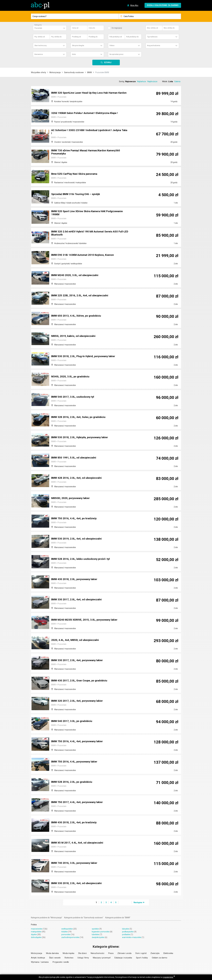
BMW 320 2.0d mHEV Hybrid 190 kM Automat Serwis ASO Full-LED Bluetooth (90, 233)
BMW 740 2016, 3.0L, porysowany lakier (76, 863)
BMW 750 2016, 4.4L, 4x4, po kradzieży (75, 519)
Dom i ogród (141, 953)
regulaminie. (168, 977)
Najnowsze (130, 81)
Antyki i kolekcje (38, 958)
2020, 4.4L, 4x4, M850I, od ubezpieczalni (76, 640)
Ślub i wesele (55, 958)
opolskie (95, 929)
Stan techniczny (41, 46)
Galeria (177, 81)
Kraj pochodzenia (154, 46)
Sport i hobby (142, 958)
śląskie (34, 934)
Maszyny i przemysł (102, 958)
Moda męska (68, 953)
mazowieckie (37, 929)
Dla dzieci (82, 953)
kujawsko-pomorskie (101, 932)
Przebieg (76, 37)
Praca (111, 953)
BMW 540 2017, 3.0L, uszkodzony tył (74, 397)
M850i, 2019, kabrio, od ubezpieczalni (74, 336)
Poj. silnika (40, 37)
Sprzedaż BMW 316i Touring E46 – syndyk (77, 194)
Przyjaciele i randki (61, 962)
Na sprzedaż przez (116, 54)
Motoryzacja (55, 72)
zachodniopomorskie (70, 937)
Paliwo (112, 46)
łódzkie (64, 932)
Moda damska (52, 953)
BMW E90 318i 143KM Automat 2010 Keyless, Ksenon (84, 255)
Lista (171, 81)
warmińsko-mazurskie (132, 937)
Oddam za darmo (160, 958)
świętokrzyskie (98, 937)
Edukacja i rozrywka (123, 958)
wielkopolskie (67, 929)
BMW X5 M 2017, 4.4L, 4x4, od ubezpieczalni (78, 843)
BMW (90, 72)
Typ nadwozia (152, 37)
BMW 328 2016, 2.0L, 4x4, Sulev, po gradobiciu (80, 417)
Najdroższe (152, 81)
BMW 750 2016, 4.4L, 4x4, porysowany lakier (78, 742)
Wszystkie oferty (38, 72)
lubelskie (96, 934)
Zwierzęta (155, 953)
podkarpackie (128, 932)
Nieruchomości (97, 953)
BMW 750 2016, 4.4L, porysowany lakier (76, 762)
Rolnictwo (69, 958)
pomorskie (66, 934)
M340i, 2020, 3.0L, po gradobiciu (71, 377)
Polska (34, 925)
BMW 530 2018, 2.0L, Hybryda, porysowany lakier (81, 438)
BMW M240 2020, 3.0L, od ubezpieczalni (76, 275)
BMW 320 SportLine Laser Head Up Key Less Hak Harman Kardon (87, 92)
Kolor (74, 54)
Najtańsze (142, 81)
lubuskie (126, 929)
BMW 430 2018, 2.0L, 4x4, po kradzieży (75, 823)
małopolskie (36, 932)
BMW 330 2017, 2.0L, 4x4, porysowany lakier (78, 660)
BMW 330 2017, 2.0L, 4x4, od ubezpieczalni (78, 600)
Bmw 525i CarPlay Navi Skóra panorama (76, 174)
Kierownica (39, 54)
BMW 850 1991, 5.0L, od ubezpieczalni (75, 458)
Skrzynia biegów (78, 46)
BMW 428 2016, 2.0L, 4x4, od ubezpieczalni (78, 478)
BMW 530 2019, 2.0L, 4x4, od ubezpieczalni (78, 539)
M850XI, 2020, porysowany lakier (71, 498)
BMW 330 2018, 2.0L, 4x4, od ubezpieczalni (78, 883)
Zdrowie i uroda (124, 953)
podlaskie (126, 934)
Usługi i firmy (83, 958)
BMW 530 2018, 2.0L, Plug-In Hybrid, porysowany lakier (85, 356)
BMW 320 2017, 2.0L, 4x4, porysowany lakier (78, 701)
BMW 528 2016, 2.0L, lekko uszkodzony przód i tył (82, 559)
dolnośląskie (36, 937)
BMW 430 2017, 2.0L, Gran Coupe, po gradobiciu (81, 681)
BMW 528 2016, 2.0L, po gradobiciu (73, 782)
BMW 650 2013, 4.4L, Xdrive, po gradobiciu (78, 316)
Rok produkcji (116, 37)
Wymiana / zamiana (40, 962)
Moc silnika (153, 28)
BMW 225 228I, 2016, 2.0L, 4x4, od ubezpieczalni (81, 296)
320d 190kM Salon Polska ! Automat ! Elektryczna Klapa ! (86, 113)
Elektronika (168, 953)
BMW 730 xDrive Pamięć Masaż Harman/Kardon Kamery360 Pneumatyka (88, 152)
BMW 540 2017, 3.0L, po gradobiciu (73, 721)
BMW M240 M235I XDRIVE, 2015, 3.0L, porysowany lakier (86, 620)
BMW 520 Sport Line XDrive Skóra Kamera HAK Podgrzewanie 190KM (90, 213)
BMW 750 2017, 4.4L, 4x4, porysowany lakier (78, 802)
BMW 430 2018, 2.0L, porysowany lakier (76, 579)
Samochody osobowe (74, 72)
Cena (75, 28)
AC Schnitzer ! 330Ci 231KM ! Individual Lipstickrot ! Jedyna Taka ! (88, 132)
